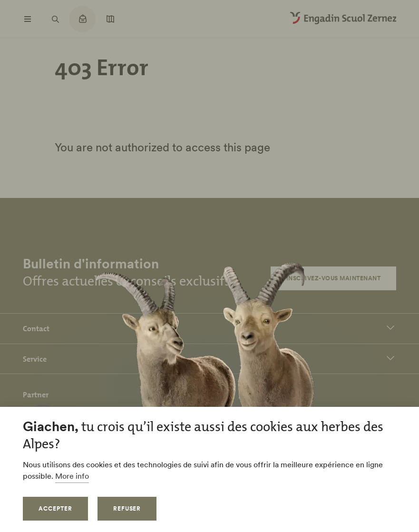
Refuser (127, 508)
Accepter (55, 508)
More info (72, 476)
